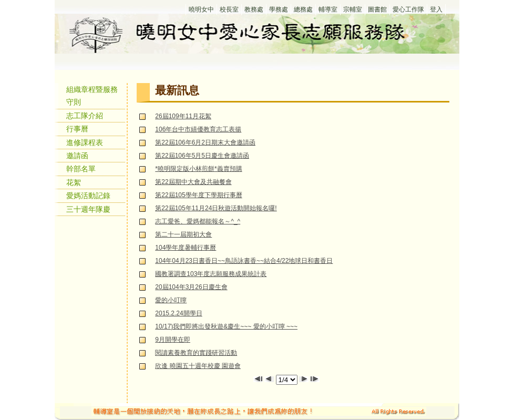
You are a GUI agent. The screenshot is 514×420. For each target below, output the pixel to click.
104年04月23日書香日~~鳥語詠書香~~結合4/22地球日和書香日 (244, 261)
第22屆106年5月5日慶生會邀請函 (202, 156)
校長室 (229, 9)
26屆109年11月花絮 (183, 116)
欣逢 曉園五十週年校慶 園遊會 (198, 366)
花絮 (74, 182)
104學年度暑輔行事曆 (186, 248)
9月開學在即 (173, 340)
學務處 (279, 9)
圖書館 (377, 9)
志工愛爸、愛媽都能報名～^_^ (198, 221)
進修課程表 (85, 142)
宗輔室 (353, 9)
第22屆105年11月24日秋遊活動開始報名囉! (216, 208)
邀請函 (77, 156)
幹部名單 (81, 169)
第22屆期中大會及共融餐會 (193, 182)
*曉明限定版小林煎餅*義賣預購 (198, 169)
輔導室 (328, 9)
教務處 (254, 9)
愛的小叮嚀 (171, 300)
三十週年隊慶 (88, 209)
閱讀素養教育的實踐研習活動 (196, 353)
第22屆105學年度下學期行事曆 (198, 195)
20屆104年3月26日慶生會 (191, 287)
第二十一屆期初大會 (183, 234)
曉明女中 (201, 9)
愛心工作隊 (408, 9)
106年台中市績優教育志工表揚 (198, 129)
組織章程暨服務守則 (92, 96)
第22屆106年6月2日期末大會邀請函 (205, 142)
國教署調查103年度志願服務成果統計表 (211, 274)
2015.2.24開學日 (178, 313)
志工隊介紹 (85, 116)
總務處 (303, 9)
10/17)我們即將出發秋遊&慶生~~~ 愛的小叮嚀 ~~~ (226, 326)
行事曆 (77, 129)
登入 (436, 9)
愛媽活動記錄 (88, 196)
